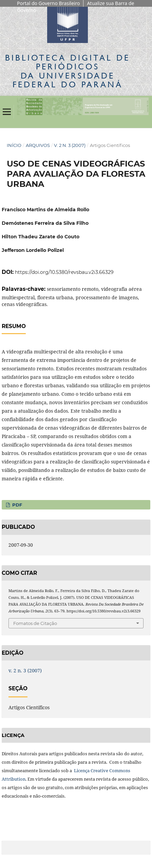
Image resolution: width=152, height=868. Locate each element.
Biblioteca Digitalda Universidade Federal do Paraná (68, 71)
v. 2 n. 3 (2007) (70, 145)
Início (14, 145)
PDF (16, 505)
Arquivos (38, 145)
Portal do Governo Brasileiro (48, 3)
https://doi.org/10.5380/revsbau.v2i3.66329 (64, 272)
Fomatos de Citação (35, 623)
